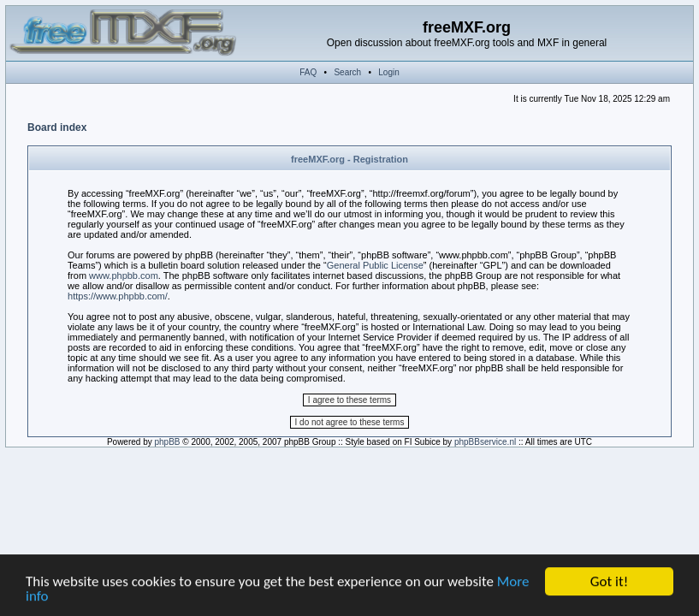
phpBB (168, 442)
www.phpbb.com (124, 275)
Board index (57, 127)
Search (347, 72)
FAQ (308, 72)
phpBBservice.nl (485, 442)
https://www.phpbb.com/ (118, 296)
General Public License (375, 265)
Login (388, 72)
